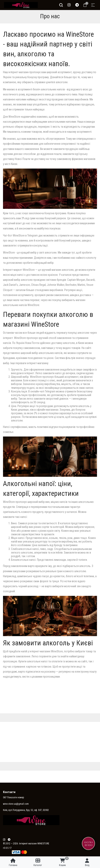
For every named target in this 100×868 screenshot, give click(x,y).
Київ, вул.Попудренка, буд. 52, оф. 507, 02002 (26, 810)
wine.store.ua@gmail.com (16, 804)
